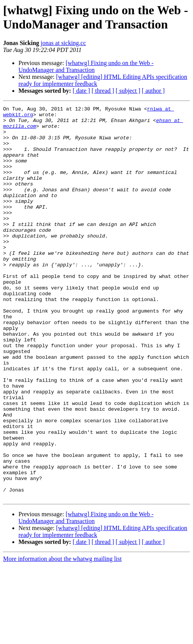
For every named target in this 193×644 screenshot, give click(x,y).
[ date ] (81, 91)
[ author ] (153, 91)
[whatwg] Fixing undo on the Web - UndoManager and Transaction (86, 66)
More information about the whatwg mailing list (62, 637)
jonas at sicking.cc (63, 43)
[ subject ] (128, 91)
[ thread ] (103, 91)
